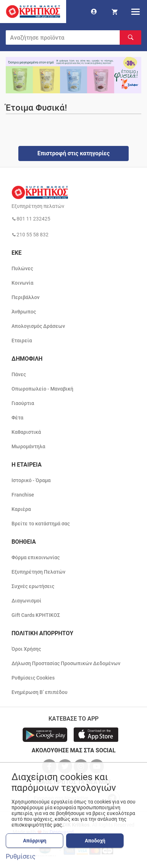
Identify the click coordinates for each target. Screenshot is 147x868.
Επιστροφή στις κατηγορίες (73, 153)
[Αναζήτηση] (130, 37)
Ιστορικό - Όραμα (31, 480)
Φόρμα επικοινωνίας (36, 557)
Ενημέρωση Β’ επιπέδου (40, 692)
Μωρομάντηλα (28, 446)
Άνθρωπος (24, 312)
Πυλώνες (22, 268)
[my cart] (115, 12)
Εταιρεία (22, 340)
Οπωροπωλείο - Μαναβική (42, 389)
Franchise (23, 495)
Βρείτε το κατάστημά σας (41, 524)
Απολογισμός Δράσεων (38, 326)
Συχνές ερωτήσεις (33, 586)
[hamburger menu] (135, 12)
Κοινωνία (22, 283)
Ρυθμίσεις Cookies (33, 678)
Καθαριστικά (26, 432)
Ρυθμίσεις (21, 856)
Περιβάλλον (26, 297)
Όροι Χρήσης (26, 649)
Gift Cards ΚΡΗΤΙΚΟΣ (36, 615)
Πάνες (19, 374)
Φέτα (17, 418)
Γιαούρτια (23, 403)
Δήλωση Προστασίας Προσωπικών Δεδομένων (66, 663)
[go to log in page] (94, 12)
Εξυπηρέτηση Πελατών (38, 572)
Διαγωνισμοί (26, 601)
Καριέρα (21, 509)
